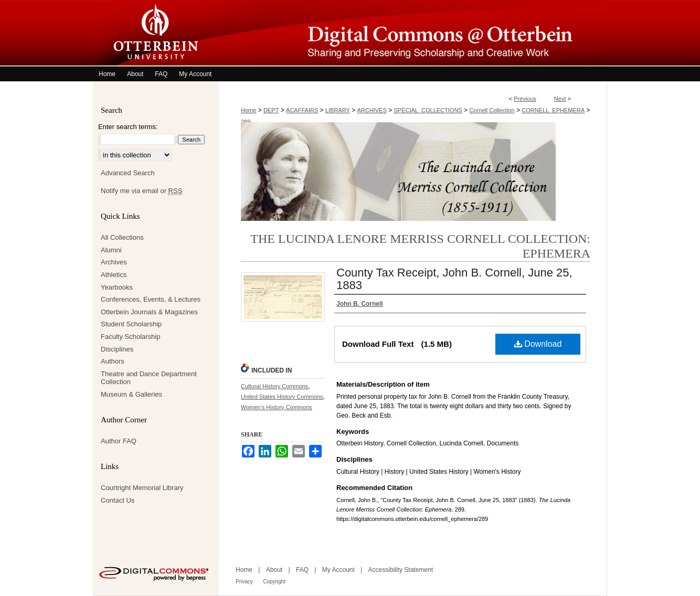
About (274, 570)
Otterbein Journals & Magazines (149, 312)
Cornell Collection (492, 110)
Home (248, 110)
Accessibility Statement (401, 570)
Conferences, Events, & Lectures (151, 299)
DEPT (271, 110)
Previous (525, 99)
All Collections (122, 237)
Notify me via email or (141, 191)
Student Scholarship (131, 324)
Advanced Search (128, 173)
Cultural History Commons (274, 386)
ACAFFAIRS (302, 110)
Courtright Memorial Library (142, 488)
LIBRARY (338, 110)
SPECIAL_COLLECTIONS (428, 110)
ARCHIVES (372, 110)
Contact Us (118, 500)
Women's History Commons (277, 407)
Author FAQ (119, 441)
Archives (114, 262)
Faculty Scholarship (130, 337)
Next (560, 99)
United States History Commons (282, 397)
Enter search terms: (128, 127)
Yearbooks (117, 287)
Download (538, 344)
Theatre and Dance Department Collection (149, 378)
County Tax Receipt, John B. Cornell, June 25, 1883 (454, 279)
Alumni (111, 250)
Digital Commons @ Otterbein (413, 33)
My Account (338, 570)
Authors (113, 361)
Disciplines (117, 349)
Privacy (244, 582)
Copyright (274, 582)
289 (246, 122)
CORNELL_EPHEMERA (553, 110)
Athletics (114, 275)
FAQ (302, 570)
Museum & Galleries (131, 394)
